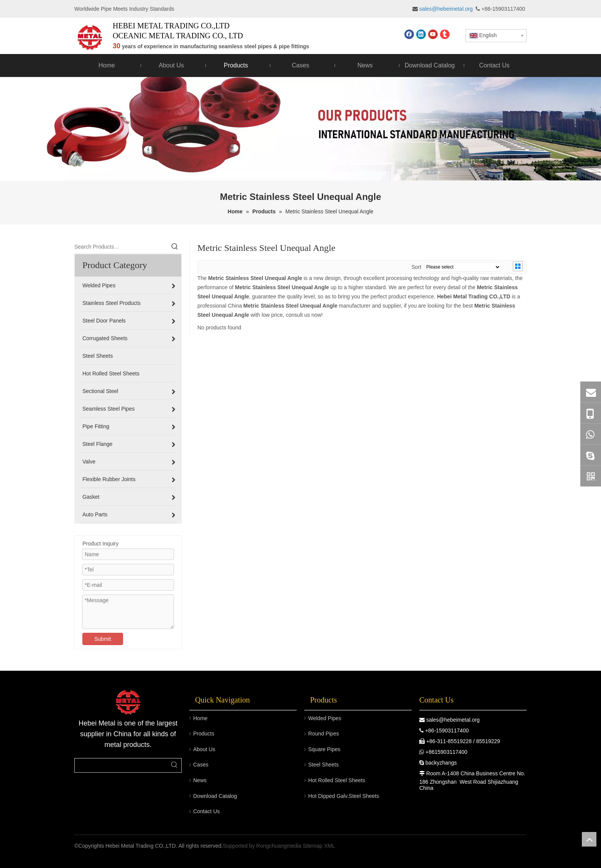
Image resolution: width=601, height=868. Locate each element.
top (589, 839)
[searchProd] (121, 765)
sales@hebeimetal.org (453, 720)
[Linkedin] (421, 34)
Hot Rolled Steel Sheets (337, 780)
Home (200, 718)
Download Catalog (215, 796)
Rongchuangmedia (279, 846)
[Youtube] (433, 34)
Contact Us (206, 811)
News (200, 780)
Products (204, 734)
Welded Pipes (325, 718)
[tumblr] (445, 34)
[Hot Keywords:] (175, 247)
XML (329, 846)
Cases (201, 765)
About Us (204, 749)
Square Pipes (324, 749)
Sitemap (313, 846)
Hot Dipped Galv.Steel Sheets (344, 796)
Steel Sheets (323, 765)
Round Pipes (323, 734)
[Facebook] (409, 34)
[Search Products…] (121, 247)
